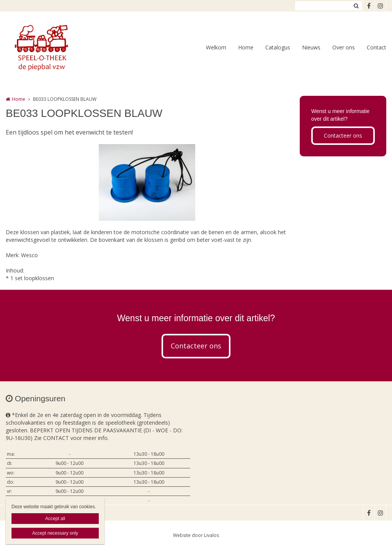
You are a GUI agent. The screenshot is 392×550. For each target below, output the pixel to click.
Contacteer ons (343, 135)
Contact (376, 47)
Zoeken (356, 6)
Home (246, 47)
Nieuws (311, 47)
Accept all (55, 519)
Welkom (216, 47)
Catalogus (278, 47)
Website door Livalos (196, 535)
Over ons (344, 47)
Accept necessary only (55, 533)
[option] (147, 182)
